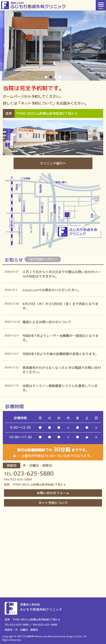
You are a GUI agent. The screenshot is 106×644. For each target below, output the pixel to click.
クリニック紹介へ (53, 163)
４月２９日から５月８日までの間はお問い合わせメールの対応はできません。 (62, 274)
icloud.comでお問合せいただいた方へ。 (52, 290)
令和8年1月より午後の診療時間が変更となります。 (60, 354)
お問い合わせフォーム (53, 493)
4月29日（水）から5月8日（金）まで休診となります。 (60, 306)
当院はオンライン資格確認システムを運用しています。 (60, 388)
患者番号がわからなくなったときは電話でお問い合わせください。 (62, 370)
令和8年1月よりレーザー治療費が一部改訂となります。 (60, 338)
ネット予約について (37, 103)
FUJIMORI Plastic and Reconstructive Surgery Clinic (53, 636)
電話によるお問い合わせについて (47, 322)
